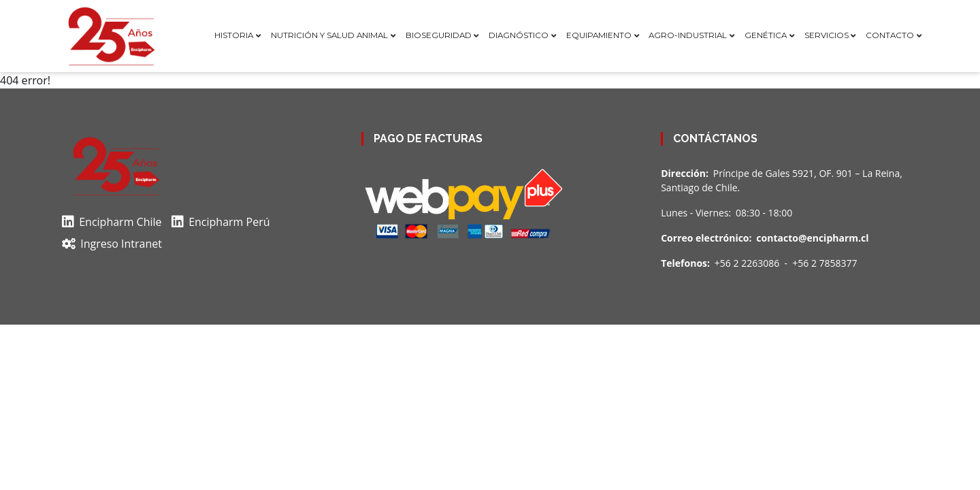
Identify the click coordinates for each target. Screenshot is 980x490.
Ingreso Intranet (112, 244)
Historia (234, 35)
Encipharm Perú (220, 222)
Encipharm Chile (112, 222)
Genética (766, 35)
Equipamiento (599, 35)
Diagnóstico (519, 35)
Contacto (890, 35)
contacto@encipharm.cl (812, 238)
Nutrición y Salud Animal (329, 35)
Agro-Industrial (688, 35)
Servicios (827, 35)
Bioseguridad (439, 35)
